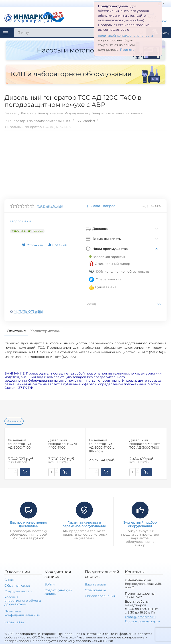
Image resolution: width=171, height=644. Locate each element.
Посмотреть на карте (142, 621)
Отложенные (96, 590)
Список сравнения (100, 596)
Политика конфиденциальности (22, 613)
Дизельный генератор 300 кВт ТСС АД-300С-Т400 (145, 444)
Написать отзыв (50, 206)
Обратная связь (17, 585)
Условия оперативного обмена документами (23, 601)
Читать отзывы (29, 312)
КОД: (145, 206)
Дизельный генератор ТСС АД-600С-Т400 (20, 444)
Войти (50, 584)
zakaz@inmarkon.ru (140, 617)
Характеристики (45, 331)
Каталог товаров (6, 33)
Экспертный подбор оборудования (140, 524)
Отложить (32, 245)
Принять (127, 50)
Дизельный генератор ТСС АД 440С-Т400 (63, 444)
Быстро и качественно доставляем (28, 524)
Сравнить (58, 245)
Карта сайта (14, 622)
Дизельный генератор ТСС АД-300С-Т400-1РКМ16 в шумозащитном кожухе (102, 446)
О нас (9, 580)
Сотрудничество (18, 591)
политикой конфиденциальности (125, 36)
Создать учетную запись (58, 592)
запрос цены (20, 221)
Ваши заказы (95, 584)
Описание (16, 331)
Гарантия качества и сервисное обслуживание (84, 524)
